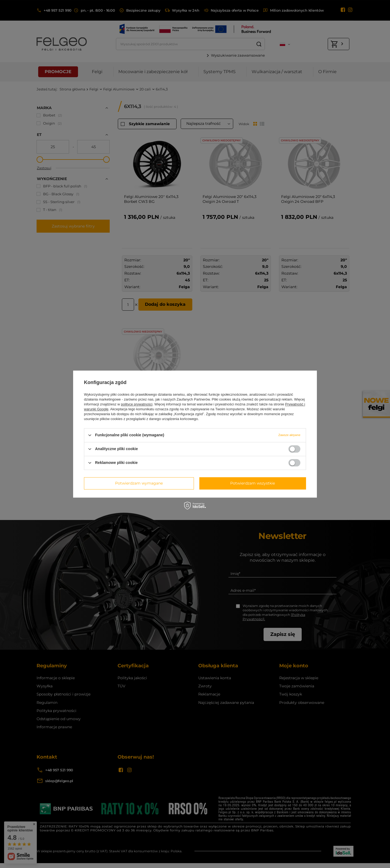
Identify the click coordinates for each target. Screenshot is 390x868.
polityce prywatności (137, 404)
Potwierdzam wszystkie (253, 483)
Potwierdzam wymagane (139, 483)
